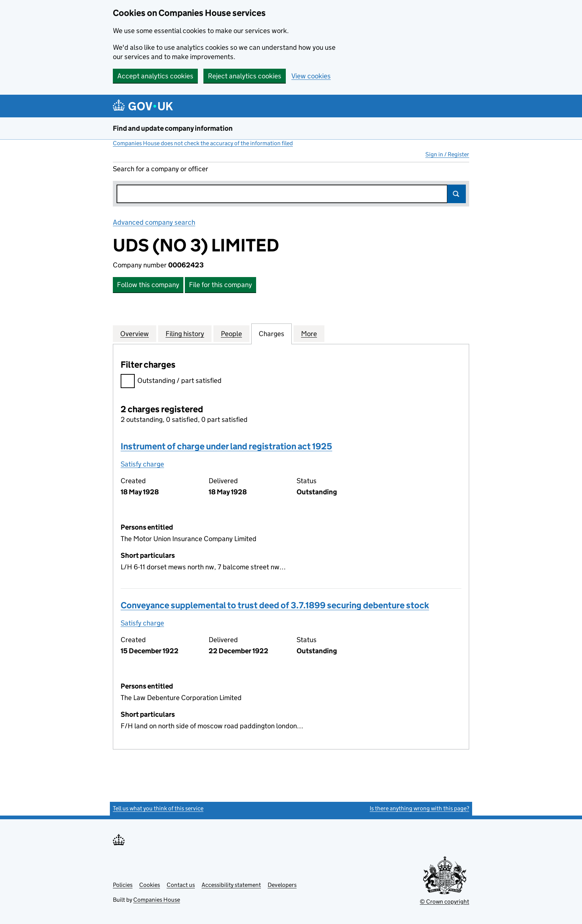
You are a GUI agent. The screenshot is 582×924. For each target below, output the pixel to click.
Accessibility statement (231, 885)
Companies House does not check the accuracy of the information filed (203, 143)
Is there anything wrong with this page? (419, 808)
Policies (123, 885)
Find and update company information (173, 128)
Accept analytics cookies (155, 76)
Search (457, 194)
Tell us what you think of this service (158, 808)
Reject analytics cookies (245, 76)
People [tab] (231, 334)
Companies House (157, 900)
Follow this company (148, 285)
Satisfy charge (142, 464)
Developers (282, 885)
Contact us (181, 885)
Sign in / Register (447, 154)
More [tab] (309, 334)
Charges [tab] (272, 334)
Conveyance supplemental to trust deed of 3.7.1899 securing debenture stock (275, 605)
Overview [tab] (135, 334)
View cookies (311, 76)
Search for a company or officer (161, 169)
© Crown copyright (444, 902)
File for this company (220, 285)
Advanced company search (154, 222)
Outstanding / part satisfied (171, 382)
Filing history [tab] (185, 334)
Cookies (150, 885)
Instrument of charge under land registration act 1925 (226, 446)
